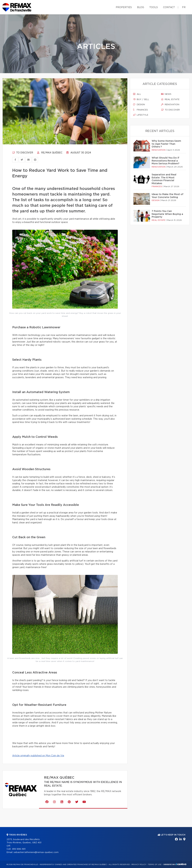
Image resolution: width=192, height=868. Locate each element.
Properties (124, 7)
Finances (140, 110)
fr (184, 7)
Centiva (181, 864)
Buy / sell (141, 99)
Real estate (170, 99)
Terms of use (155, 865)
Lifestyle (141, 115)
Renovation (170, 105)
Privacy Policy (139, 865)
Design (139, 105)
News (166, 94)
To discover (23, 153)
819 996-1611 (19, 849)
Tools (154, 7)
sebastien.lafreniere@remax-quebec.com (36, 852)
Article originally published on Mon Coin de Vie (38, 756)
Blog (141, 7)
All (137, 94)
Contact (169, 7)
